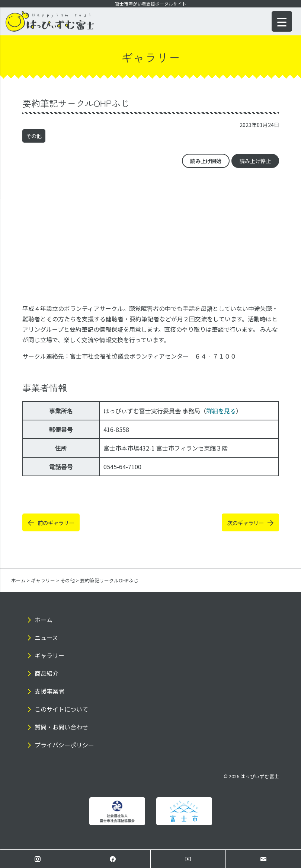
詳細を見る (221, 411)
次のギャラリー (246, 523)
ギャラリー (49, 655)
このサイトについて (61, 709)
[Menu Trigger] (282, 21)
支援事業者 (49, 691)
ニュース (46, 638)
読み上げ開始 (206, 161)
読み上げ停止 (255, 161)
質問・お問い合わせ (61, 727)
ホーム (44, 620)
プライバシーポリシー (64, 745)
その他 (34, 136)
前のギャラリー (56, 523)
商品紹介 (47, 673)
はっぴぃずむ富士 (260, 776)
